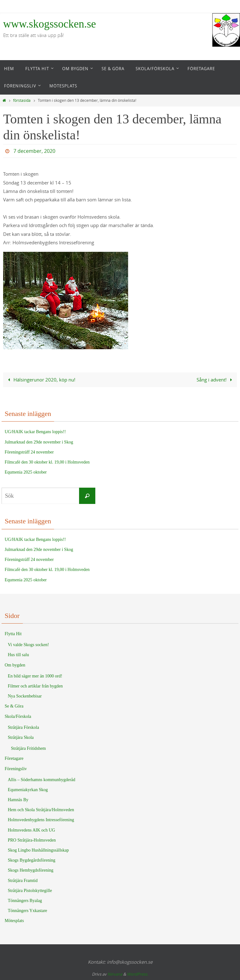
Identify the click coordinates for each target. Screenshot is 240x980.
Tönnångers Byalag (25, 901)
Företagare (14, 758)
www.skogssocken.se (50, 24)
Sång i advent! (215, 380)
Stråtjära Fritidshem (28, 748)
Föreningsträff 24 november (29, 452)
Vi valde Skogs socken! (28, 645)
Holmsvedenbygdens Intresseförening (41, 820)
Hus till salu (18, 655)
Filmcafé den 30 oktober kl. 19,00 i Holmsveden (47, 462)
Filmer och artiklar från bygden (35, 686)
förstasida (22, 100)
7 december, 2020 (34, 151)
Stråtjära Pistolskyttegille (30, 891)
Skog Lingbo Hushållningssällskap (38, 850)
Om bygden (15, 665)
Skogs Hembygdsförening (31, 870)
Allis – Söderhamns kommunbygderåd (42, 780)
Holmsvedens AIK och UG (31, 830)
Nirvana (115, 974)
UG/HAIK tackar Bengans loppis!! (35, 432)
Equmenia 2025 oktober (26, 472)
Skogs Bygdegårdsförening (32, 860)
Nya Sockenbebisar (25, 696)
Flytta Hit (13, 634)
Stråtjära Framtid (23, 881)
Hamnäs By (18, 800)
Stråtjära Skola (21, 737)
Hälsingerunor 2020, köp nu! (40, 380)
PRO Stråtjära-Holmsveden (32, 840)
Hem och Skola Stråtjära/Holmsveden (41, 810)
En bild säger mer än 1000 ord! (35, 676)
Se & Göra (14, 706)
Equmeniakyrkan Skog (28, 790)
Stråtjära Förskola (23, 727)
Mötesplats (14, 921)
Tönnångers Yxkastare (27, 911)
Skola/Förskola (18, 716)
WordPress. (137, 974)
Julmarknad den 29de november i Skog (39, 442)
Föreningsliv (16, 769)
